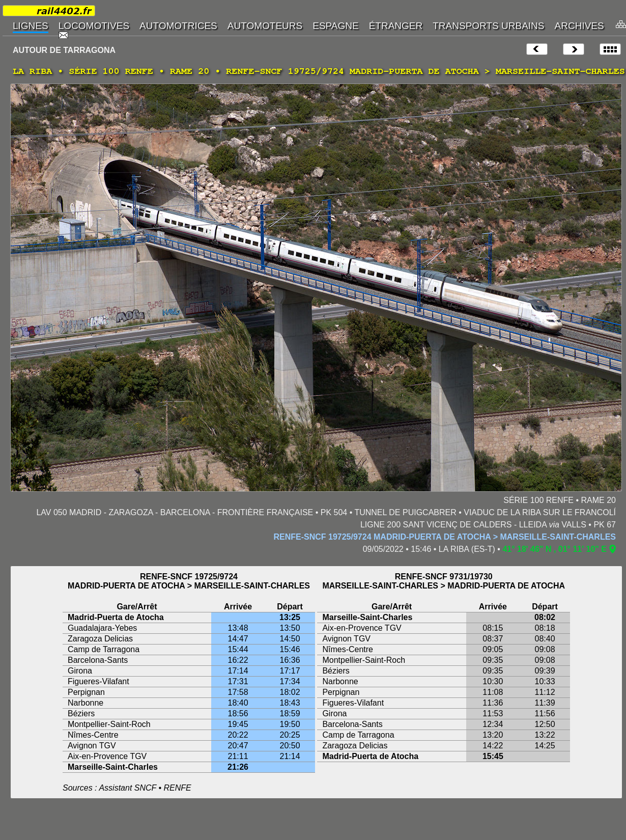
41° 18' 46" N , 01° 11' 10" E (554, 549)
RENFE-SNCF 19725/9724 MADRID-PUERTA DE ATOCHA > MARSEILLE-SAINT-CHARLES (445, 537)
